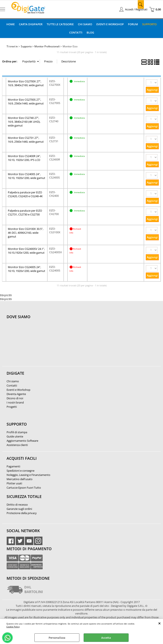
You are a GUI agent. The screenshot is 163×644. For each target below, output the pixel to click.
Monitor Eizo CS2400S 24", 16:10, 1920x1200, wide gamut (27, 176)
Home (11, 24)
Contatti (76, 32)
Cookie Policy (13, 627)
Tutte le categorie (60, 24)
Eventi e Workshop (110, 24)
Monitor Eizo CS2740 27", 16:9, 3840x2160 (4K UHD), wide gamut (24, 122)
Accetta (106, 638)
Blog (90, 32)
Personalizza (57, 638)
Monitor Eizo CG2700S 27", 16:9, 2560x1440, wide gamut (26, 101)
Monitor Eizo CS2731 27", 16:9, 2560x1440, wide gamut (26, 140)
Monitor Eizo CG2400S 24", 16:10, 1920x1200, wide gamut (27, 269)
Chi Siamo (85, 24)
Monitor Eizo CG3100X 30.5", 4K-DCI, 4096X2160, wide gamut (26, 233)
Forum (133, 24)
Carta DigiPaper (31, 24)
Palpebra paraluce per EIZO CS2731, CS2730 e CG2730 (25, 212)
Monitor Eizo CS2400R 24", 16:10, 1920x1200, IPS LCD (24, 158)
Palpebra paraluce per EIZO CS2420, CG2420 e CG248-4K (25, 194)
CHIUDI (159, 623)
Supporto (149, 24)
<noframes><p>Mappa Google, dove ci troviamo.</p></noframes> (38, 345)
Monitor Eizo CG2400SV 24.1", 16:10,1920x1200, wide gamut (26, 251)
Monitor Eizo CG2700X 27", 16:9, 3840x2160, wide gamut (26, 83)
